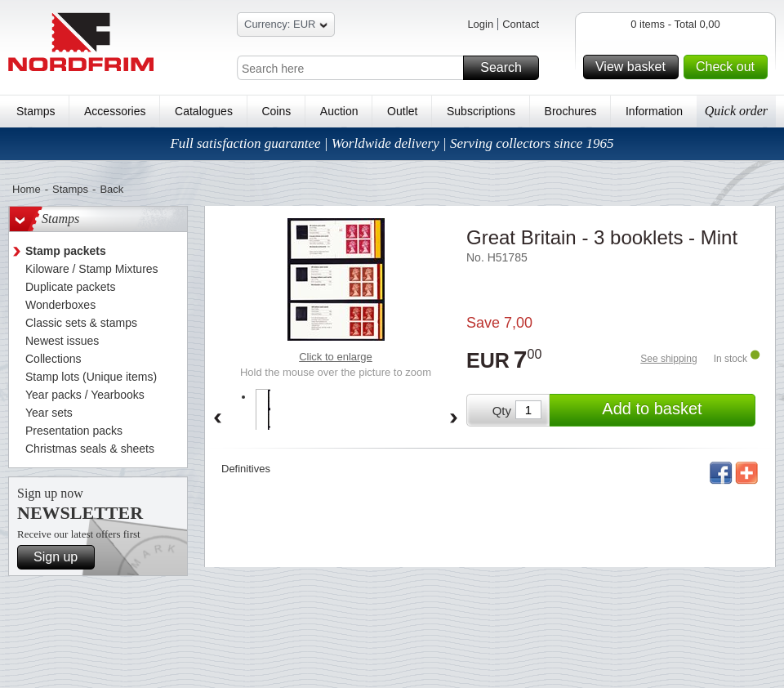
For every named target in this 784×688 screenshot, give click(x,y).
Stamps (36, 111)
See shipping (668, 359)
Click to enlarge (336, 357)
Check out (729, 67)
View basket (635, 67)
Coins (276, 111)
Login (480, 24)
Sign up (62, 557)
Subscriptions (481, 111)
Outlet (402, 111)
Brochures (571, 111)
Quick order (736, 111)
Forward (454, 419)
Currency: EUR (286, 27)
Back (111, 189)
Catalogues (204, 111)
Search (507, 68)
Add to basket (676, 410)
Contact (521, 24)
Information (654, 111)
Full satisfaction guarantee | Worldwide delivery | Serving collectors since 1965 (392, 143)
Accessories (115, 111)
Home (27, 189)
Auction (339, 111)
